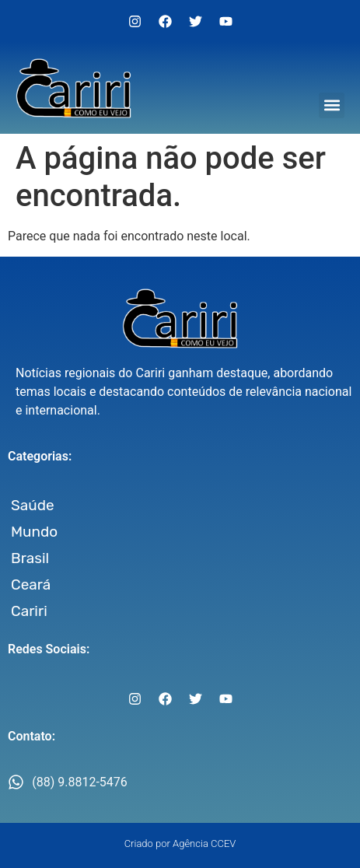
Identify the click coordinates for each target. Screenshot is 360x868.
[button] (332, 105)
